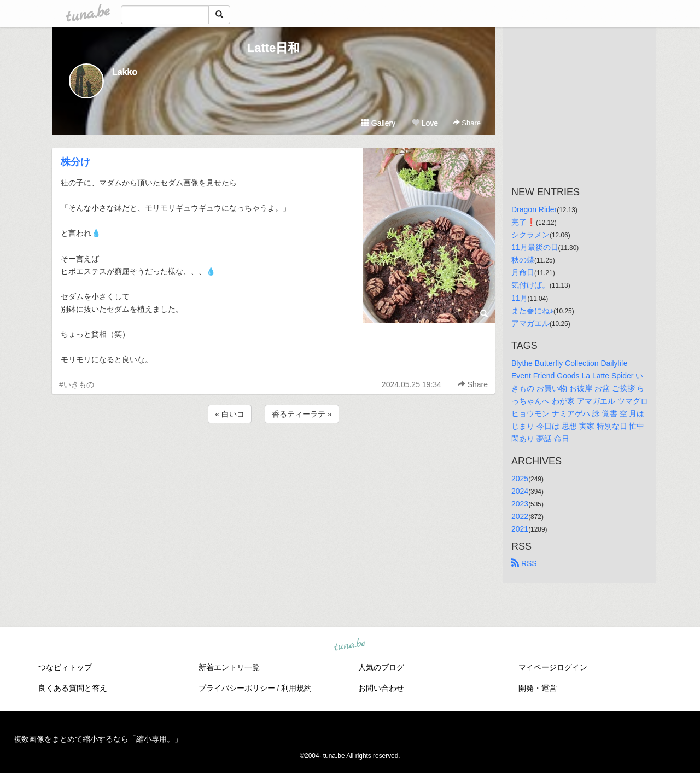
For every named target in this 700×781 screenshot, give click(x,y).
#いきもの (77, 384)
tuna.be (349, 645)
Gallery (378, 123)
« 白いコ (230, 414)
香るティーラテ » (302, 414)
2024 (520, 491)
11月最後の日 (535, 247)
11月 (520, 298)
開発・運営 (538, 688)
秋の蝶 (523, 260)
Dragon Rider (534, 209)
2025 (520, 479)
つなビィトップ (65, 667)
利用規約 (296, 688)
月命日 (523, 272)
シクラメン (530, 235)
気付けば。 (530, 285)
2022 (520, 516)
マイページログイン (553, 667)
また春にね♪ (532, 311)
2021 (520, 529)
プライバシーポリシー (237, 688)
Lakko (125, 72)
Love (425, 123)
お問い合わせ (381, 688)
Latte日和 (274, 48)
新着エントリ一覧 (229, 667)
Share (467, 123)
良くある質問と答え (73, 688)
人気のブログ (381, 667)
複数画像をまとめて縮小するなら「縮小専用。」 (98, 739)
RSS (524, 563)
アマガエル (530, 323)
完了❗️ (524, 222)
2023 (520, 504)
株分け (75, 162)
